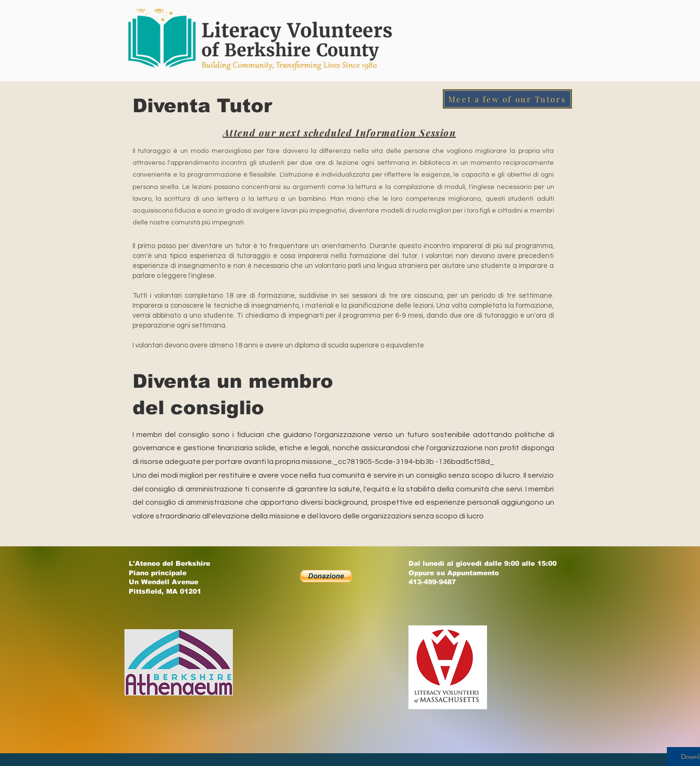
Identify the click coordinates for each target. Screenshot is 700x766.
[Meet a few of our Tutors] (507, 99)
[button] (326, 576)
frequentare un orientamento (317, 246)
